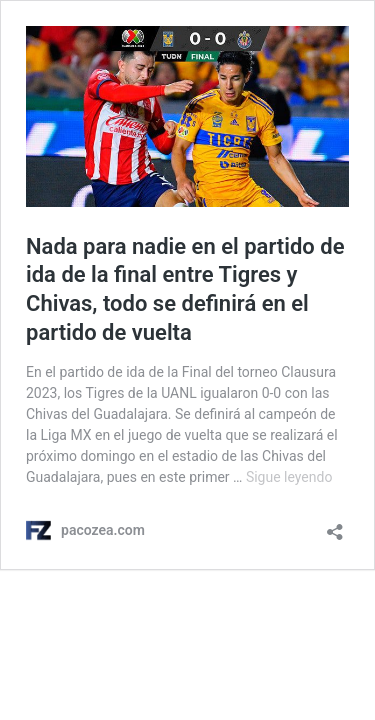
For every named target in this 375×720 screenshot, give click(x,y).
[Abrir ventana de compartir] (335, 525)
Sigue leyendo (289, 477)
